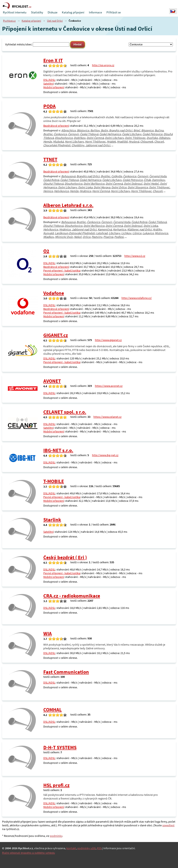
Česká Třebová (89, 134)
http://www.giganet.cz (108, 340)
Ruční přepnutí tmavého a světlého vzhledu (28, 853)
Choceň (159, 142)
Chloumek (147, 142)
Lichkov (126, 233)
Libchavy (114, 233)
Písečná (108, 237)
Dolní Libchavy (114, 138)
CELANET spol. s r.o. (65, 412)
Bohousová (68, 176)
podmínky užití (87, 848)
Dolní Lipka (85, 187)
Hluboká (58, 142)
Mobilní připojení (54, 87)
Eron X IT (53, 60)
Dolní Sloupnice (138, 187)
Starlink (52, 520)
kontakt (71, 848)
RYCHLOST (22, 6)
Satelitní (48, 84)
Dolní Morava (102, 187)
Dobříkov (80, 138)
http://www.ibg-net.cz (105, 455)
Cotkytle (117, 176)
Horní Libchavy (74, 142)
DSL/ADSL (49, 80)
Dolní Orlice (119, 187)
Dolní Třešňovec (135, 138)
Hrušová (134, 142)
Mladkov (49, 237)
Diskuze (52, 12)
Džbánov (164, 138)
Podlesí (119, 237)
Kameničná (105, 229)
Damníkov (158, 180)
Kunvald (48, 233)
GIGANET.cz (56, 335)
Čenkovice (60, 134)
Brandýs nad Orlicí (121, 130)
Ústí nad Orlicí (55, 21)
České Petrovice (152, 134)
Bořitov (95, 130)
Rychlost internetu (15, 12)
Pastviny (97, 237)
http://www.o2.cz (135, 256)
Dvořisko (152, 138)
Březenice (147, 130)
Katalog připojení (73, 12)
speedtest (168, 825)
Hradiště (122, 142)
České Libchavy (132, 134)
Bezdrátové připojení (56, 126)
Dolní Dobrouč (133, 184)
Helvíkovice (61, 191)
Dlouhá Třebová (53, 184)
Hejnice (48, 191)
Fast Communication (66, 672)
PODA (50, 106)
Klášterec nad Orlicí (140, 229)
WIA (48, 634)
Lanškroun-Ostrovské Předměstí (75, 233)
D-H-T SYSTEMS (60, 747)
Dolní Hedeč (151, 184)
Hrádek (111, 142)
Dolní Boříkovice (94, 184)
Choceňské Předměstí (57, 145)
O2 (46, 251)
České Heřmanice (110, 134)
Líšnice (137, 233)
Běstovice (83, 130)
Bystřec (48, 134)
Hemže (48, 142)
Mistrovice (161, 233)
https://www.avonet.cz (109, 386)
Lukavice (148, 233)
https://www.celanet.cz (107, 417)
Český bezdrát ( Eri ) (65, 557)
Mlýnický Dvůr (64, 237)
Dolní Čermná (95, 138)
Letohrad (102, 233)
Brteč (137, 130)
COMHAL (52, 710)
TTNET (50, 159)
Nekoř (78, 237)
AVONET (52, 381)
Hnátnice (85, 191)
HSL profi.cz (56, 785)
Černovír (73, 134)
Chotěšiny (78, 145)
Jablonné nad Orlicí (98, 145)
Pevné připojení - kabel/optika (62, 270)
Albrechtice (68, 130)
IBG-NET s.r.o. (58, 450)
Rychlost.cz (9, 21)
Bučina (159, 130)
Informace (95, 12)
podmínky (56, 836)
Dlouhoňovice (64, 138)
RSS (99, 848)
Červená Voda (158, 176)
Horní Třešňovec (95, 142)
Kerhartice (120, 229)
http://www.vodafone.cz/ (137, 298)
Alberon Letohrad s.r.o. (68, 205)
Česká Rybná (51, 180)
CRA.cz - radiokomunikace (72, 596)
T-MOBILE (54, 481)
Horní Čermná (101, 191)
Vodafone (54, 293)
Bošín (104, 130)
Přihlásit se (114, 12)
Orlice (87, 237)
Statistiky (37, 12)
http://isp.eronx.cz (103, 65)
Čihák (147, 180)
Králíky (157, 229)
